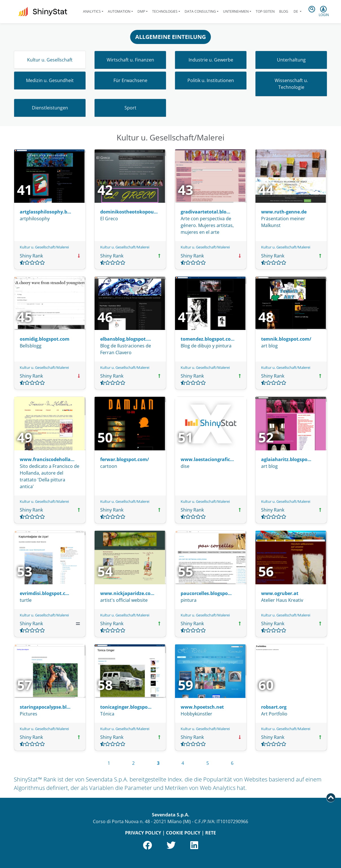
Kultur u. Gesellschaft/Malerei (44, 247)
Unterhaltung (291, 60)
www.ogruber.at (280, 593)
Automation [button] (119, 11)
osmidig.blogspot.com (45, 339)
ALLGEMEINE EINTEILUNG (171, 37)
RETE (211, 833)
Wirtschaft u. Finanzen (130, 60)
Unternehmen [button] (236, 11)
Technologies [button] (165, 11)
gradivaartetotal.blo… (206, 212)
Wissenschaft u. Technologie (291, 84)
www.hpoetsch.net (202, 707)
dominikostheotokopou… (129, 212)
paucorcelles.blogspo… (206, 593)
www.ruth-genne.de (284, 212)
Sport (130, 108)
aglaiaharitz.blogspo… (286, 459)
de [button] (296, 11)
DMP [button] (141, 11)
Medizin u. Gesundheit (50, 80)
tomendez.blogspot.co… (208, 339)
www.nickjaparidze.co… (127, 593)
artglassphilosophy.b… (45, 212)
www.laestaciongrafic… (207, 459)
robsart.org (274, 707)
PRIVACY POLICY (143, 833)
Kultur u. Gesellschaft (50, 60)
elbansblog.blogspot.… (126, 339)
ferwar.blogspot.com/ (125, 459)
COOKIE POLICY (183, 833)
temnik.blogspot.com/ (286, 339)
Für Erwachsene (130, 80)
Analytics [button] (92, 11)
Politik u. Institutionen (211, 80)
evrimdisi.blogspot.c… (44, 593)
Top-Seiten (265, 11)
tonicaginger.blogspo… (126, 707)
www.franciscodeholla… (47, 459)
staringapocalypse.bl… (45, 707)
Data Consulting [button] (200, 11)
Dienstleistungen (50, 108)
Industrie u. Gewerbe (211, 60)
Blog (284, 11)
